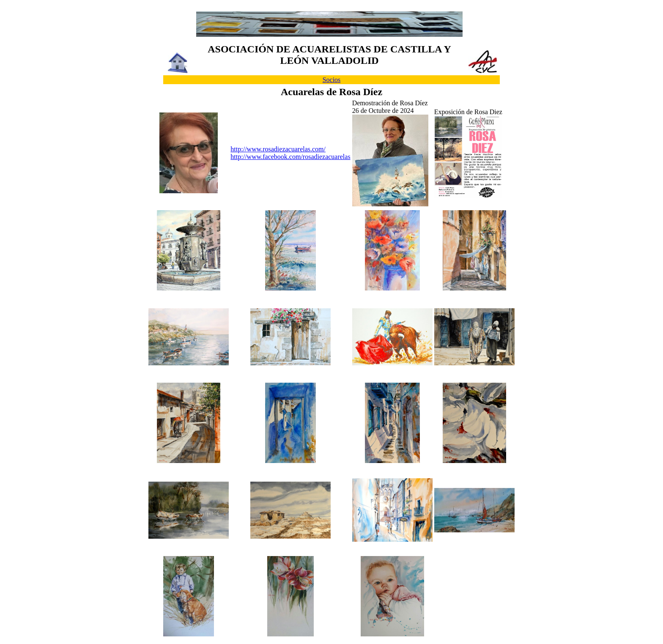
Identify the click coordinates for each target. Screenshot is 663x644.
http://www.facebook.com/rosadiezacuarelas (290, 157)
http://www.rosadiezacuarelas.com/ (278, 149)
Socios (332, 80)
